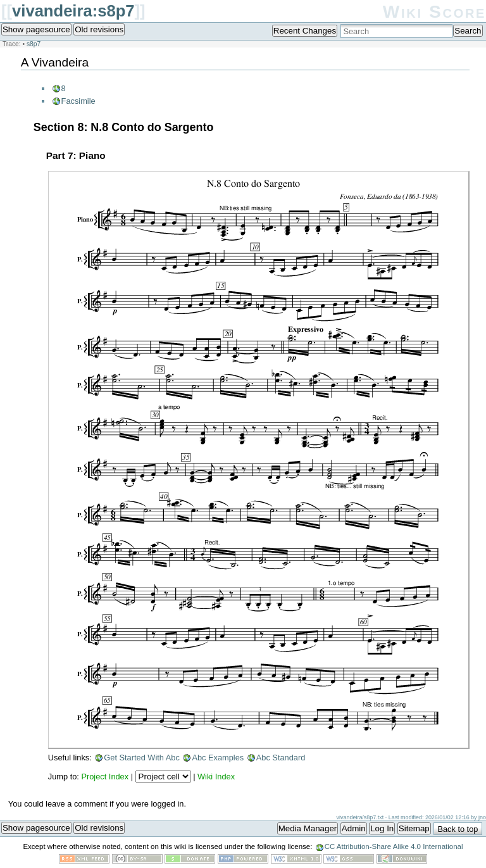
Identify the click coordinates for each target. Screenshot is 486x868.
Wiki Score (434, 12)
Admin (354, 828)
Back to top (458, 829)
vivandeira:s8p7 (73, 11)
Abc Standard (281, 758)
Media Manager (308, 828)
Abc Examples (218, 758)
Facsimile (78, 101)
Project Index (105, 777)
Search (468, 31)
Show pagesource (36, 29)
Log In (382, 828)
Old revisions (99, 29)
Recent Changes (305, 31)
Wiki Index (216, 777)
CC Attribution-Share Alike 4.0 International (394, 846)
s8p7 (34, 44)
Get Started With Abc (142, 758)
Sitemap (414, 828)
